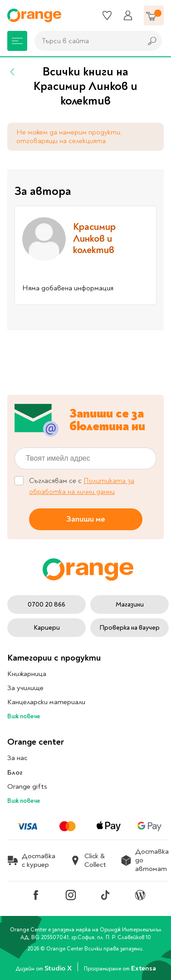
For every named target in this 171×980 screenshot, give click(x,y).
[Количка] (154, 15)
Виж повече (24, 716)
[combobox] (86, 41)
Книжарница (27, 674)
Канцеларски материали (46, 702)
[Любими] (107, 15)
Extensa (143, 968)
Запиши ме (86, 519)
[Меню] (17, 41)
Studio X (59, 968)
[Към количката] (154, 15)
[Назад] (13, 72)
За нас (17, 758)
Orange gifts (27, 786)
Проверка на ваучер (129, 628)
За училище (25, 688)
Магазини (130, 604)
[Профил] (128, 15)
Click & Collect (88, 861)
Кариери (47, 628)
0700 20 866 (46, 604)
